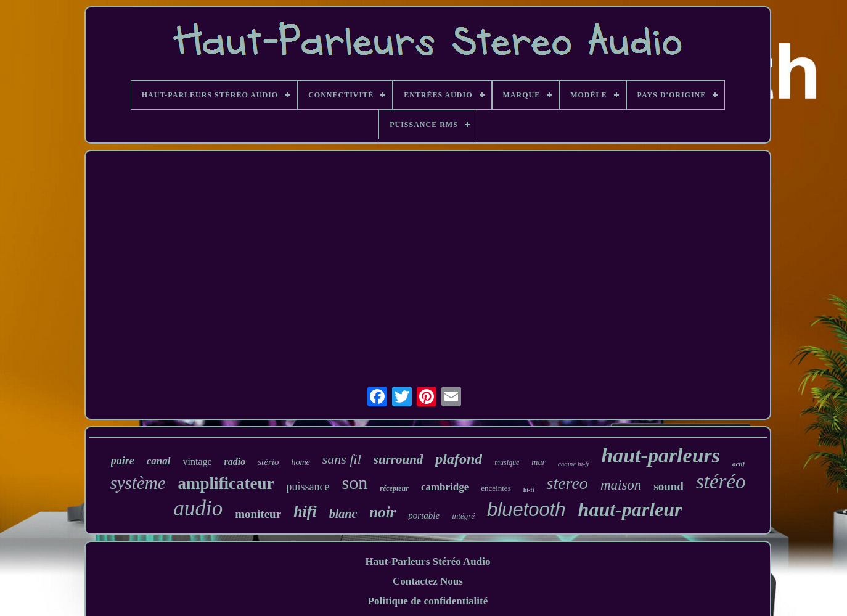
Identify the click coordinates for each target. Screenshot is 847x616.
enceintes (496, 488)
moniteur (258, 514)
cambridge (445, 487)
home (300, 462)
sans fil (342, 459)
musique (507, 462)
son (355, 483)
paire (123, 461)
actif (739, 464)
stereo (567, 483)
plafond (459, 459)
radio (235, 462)
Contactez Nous (428, 581)
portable (424, 515)
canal (159, 461)
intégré (463, 516)
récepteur (394, 488)
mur (538, 462)
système (137, 483)
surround (399, 459)
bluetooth (526, 510)
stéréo (721, 482)
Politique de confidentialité (428, 601)
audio (198, 508)
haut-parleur (630, 509)
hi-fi (529, 490)
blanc (343, 514)
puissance (308, 487)
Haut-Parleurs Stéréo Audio (428, 561)
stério (268, 462)
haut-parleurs (661, 455)
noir (383, 512)
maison (621, 485)
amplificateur (226, 483)
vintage (198, 462)
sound (669, 486)
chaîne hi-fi (573, 464)
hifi (305, 511)
